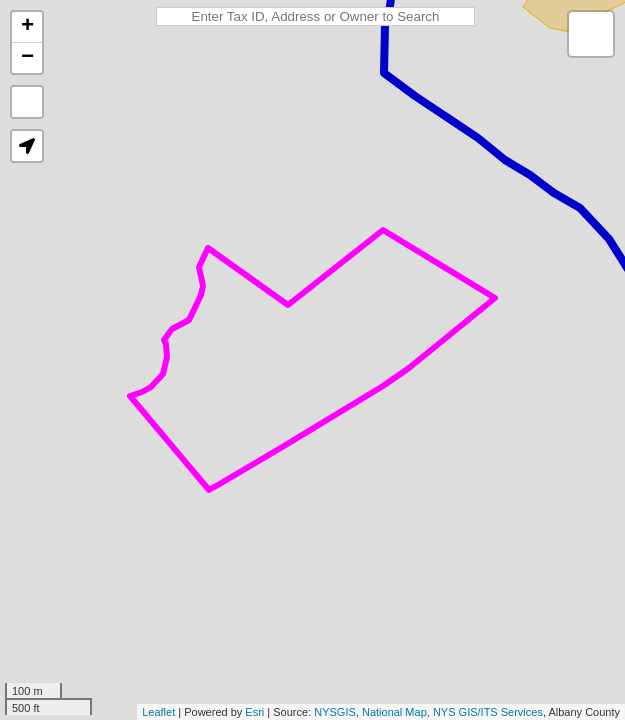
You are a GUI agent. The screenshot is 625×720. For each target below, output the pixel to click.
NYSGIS (335, 712)
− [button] (27, 58)
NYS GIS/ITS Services (488, 712)
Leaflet (158, 712)
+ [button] (27, 27)
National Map (394, 712)
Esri (254, 712)
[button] (27, 146)
